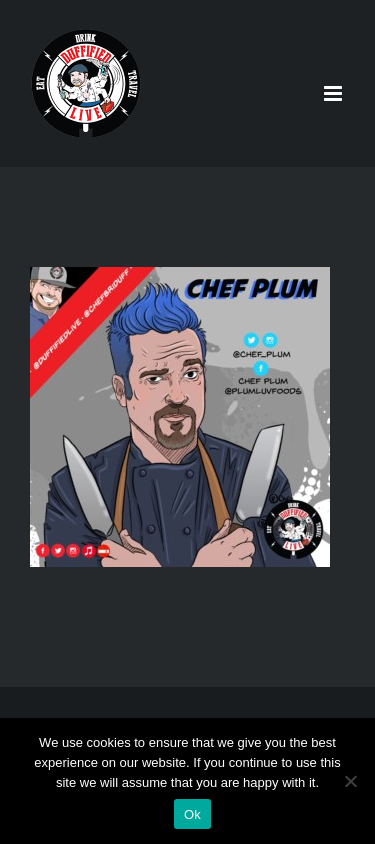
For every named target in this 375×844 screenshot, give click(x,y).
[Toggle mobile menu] (334, 93)
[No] (350, 781)
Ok (192, 814)
